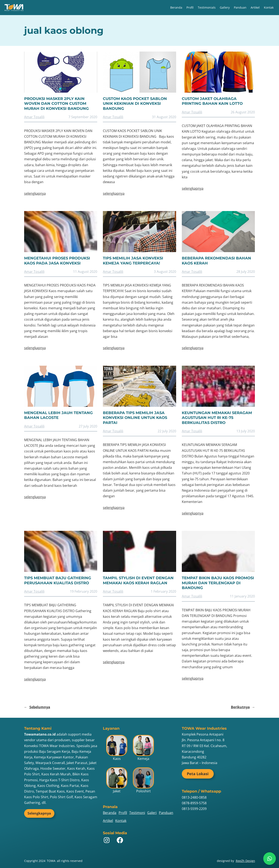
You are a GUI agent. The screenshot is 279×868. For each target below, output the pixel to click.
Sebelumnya (37, 707)
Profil (190, 7)
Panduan (240, 7)
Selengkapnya (39, 813)
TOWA (51, 861)
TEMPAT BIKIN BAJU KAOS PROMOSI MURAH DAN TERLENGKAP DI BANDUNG (218, 583)
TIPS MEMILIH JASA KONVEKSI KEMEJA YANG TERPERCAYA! (133, 261)
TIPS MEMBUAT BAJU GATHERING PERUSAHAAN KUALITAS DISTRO (58, 580)
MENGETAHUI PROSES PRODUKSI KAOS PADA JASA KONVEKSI (57, 261)
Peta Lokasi (198, 774)
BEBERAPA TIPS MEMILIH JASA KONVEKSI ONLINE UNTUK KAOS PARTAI (135, 418)
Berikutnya (243, 707)
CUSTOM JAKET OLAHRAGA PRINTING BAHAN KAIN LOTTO (212, 101)
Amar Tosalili (34, 117)
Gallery (225, 7)
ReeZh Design (245, 861)
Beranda (176, 7)
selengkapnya (35, 193)
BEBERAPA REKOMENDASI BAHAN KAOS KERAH (216, 261)
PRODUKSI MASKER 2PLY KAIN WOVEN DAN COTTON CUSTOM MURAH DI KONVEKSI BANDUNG (56, 104)
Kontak (269, 7)
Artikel (255, 7)
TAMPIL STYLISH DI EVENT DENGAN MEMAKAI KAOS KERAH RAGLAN (138, 580)
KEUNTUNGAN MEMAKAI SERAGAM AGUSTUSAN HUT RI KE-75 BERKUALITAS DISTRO (217, 418)
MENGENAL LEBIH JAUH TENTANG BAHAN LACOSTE (58, 415)
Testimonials (207, 7)
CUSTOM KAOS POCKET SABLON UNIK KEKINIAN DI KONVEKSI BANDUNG (135, 104)
